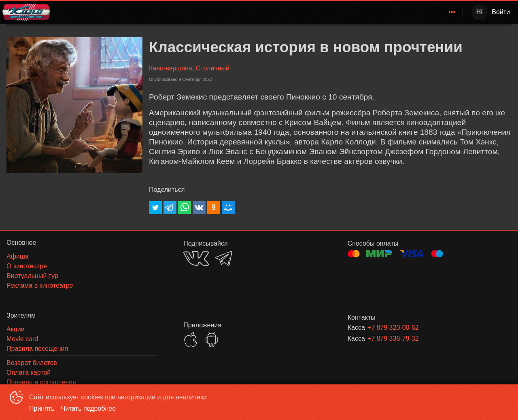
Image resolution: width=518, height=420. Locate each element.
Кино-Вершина (288, 12)
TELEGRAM (224, 258)
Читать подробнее (89, 408)
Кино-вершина (171, 68)
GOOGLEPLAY (212, 339)
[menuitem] (290, 12)
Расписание (341, 12)
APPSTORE (191, 339)
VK (196, 258)
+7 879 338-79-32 (393, 338)
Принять (42, 408)
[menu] (258, 12)
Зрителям (383, 12)
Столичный (213, 68)
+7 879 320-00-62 (393, 328)
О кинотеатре (431, 12)
